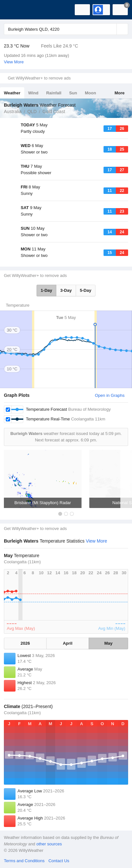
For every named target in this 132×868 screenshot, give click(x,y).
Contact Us (59, 861)
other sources (49, 844)
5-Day (86, 290)
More (120, 93)
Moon (90, 93)
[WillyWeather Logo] (15, 10)
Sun (73, 93)
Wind (33, 93)
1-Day (46, 290)
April (68, 643)
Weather (12, 93)
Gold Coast (54, 111)
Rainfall (54, 93)
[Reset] (111, 29)
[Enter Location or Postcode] (66, 29)
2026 (25, 643)
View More (14, 62)
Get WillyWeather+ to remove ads (39, 78)
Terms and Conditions (24, 861)
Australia (13, 111)
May (108, 643)
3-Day (66, 290)
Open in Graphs (110, 395)
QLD (32, 111)
